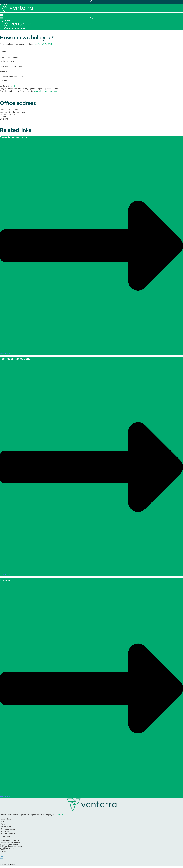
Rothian (12, 865)
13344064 (59, 815)
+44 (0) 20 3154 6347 (44, 44)
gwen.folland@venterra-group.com (49, 91)
